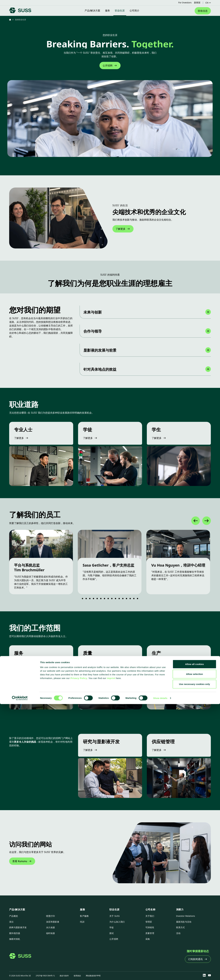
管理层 (149, 922)
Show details (160, 974)
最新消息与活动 (184, 922)
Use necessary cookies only (195, 960)
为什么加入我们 (117, 922)
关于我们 (150, 916)
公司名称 (150, 909)
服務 (82, 909)
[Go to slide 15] (135, 599)
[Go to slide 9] (113, 599)
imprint (111, 954)
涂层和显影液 (53, 922)
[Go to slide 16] (138, 599)
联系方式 (181, 927)
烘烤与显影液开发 (18, 927)
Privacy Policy (79, 954)
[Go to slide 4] (94, 599)
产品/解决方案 (17, 909)
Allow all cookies (195, 940)
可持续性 (150, 927)
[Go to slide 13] (127, 599)
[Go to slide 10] (116, 599)
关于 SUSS (115, 916)
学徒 (112, 927)
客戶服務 (84, 916)
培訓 (82, 922)
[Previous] (196, 521)
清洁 (11, 922)
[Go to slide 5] (98, 599)
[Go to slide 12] (124, 599)
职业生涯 (114, 909)
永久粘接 (50, 927)
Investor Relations (186, 916)
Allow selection (195, 950)
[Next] (207, 521)
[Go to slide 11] (120, 599)
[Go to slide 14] (131, 599)
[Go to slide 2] (87, 599)
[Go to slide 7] (105, 599)
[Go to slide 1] (83, 599)
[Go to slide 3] (91, 599)
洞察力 (180, 909)
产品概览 (14, 916)
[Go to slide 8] (109, 599)
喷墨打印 (50, 916)
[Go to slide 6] (102, 599)
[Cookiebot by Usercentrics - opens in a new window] (20, 974)
